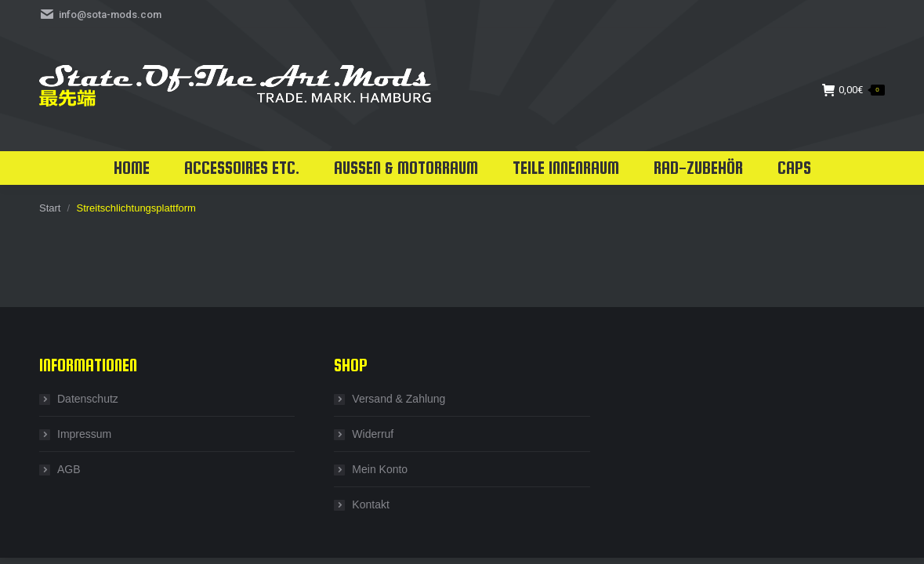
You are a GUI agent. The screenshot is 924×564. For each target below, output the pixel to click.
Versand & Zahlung (399, 399)
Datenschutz (88, 399)
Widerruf (373, 434)
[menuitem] (132, 168)
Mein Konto (380, 469)
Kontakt (370, 504)
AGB (69, 469)
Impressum (84, 434)
